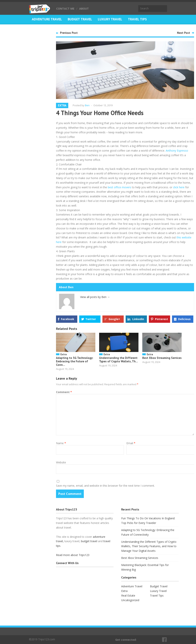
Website (61, 462)
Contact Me (65, 9)
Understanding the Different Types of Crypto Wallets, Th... (119, 360)
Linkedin (138, 319)
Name (61, 443)
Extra (62, 105)
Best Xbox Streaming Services (162, 358)
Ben (87, 105)
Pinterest (161, 319)
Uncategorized (130, 600)
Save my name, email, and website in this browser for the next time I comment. (105, 486)
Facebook (68, 319)
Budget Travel (80, 19)
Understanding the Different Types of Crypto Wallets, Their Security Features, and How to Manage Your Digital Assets (149, 546)
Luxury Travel (110, 19)
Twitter (91, 319)
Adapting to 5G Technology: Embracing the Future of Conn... (75, 361)
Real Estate (41, 29)
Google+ (114, 319)
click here (179, 187)
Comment (64, 392)
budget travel (89, 541)
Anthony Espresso (177, 151)
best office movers (119, 187)
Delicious (184, 319)
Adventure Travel (47, 19)
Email (131, 443)
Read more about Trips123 (73, 555)
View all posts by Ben (95, 297)
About (84, 9)
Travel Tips (137, 19)
